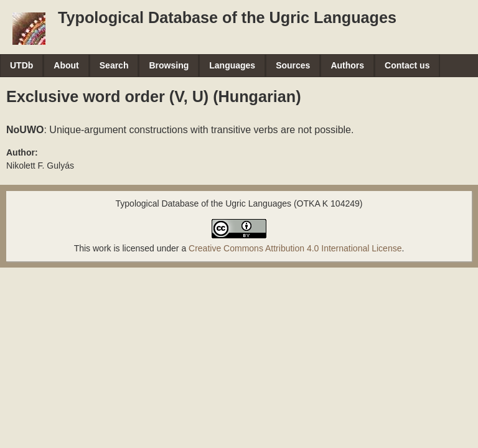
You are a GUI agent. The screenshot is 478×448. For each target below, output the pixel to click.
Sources (293, 65)
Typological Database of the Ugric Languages (227, 17)
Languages (232, 65)
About (66, 65)
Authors (347, 65)
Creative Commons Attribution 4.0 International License (295, 248)
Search (114, 65)
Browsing (169, 65)
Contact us (407, 65)
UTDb (21, 65)
